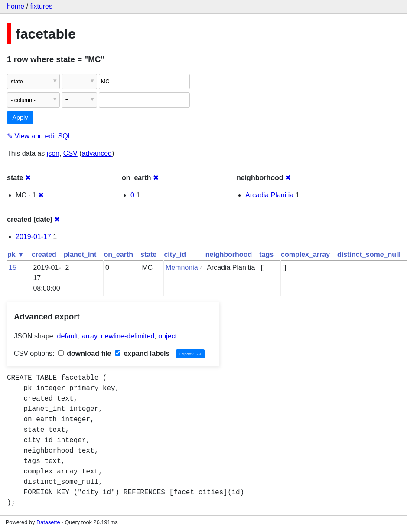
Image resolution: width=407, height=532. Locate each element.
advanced (97, 153)
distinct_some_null (369, 255)
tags (266, 255)
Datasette (48, 522)
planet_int (80, 255)
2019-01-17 (33, 237)
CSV (70, 153)
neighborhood (229, 255)
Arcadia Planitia (269, 195)
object (168, 336)
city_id (175, 255)
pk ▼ (16, 255)
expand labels (142, 353)
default (68, 336)
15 (13, 268)
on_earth (118, 255)
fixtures (41, 6)
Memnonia (182, 268)
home (16, 6)
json (53, 153)
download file (85, 353)
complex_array (305, 255)
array (90, 336)
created (44, 255)
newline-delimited (128, 336)
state (148, 255)
